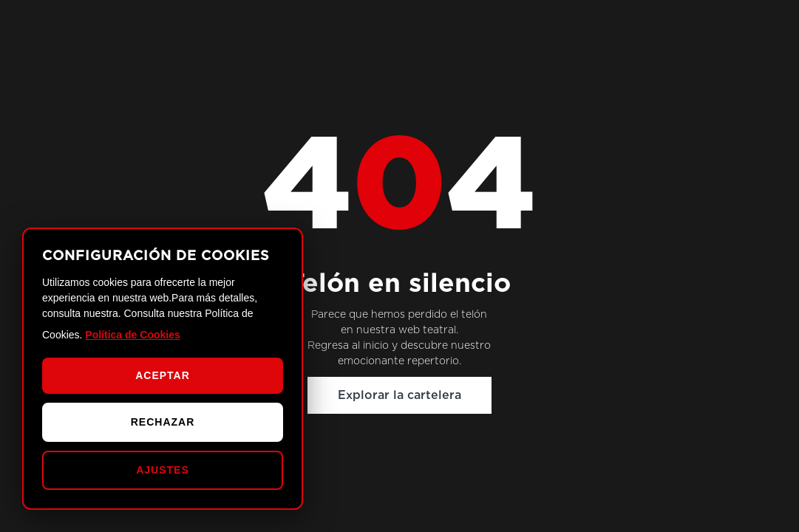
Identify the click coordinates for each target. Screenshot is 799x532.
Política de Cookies (132, 335)
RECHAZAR (163, 422)
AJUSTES (163, 470)
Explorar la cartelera (399, 395)
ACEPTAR (163, 375)
